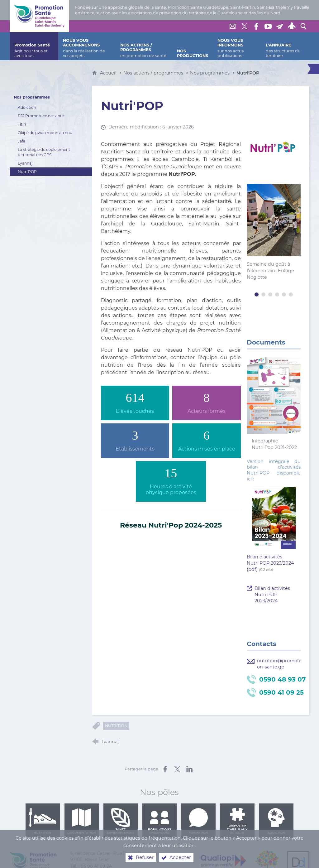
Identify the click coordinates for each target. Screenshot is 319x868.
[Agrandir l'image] (274, 147)
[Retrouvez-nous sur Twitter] (244, 26)
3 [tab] (270, 295)
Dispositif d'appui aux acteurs (237, 821)
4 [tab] (277, 295)
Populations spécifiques (159, 821)
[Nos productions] (193, 46)
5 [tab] (284, 295)
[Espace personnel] (292, 26)
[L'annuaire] (285, 46)
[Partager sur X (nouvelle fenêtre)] (177, 769)
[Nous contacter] (232, 26)
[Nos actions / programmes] (144, 46)
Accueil (109, 73)
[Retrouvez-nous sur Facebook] (256, 26)
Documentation (82, 821)
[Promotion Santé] (34, 46)
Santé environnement (121, 821)
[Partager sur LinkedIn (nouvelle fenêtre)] (189, 769)
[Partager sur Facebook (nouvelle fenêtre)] (165, 769)
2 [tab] (264, 295)
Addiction (276, 821)
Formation (198, 821)
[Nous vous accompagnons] (87, 46)
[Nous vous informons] (237, 46)
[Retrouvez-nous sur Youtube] (268, 26)
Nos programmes (210, 73)
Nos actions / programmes (153, 73)
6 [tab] (291, 295)
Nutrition (116, 726)
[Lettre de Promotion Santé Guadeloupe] (280, 26)
